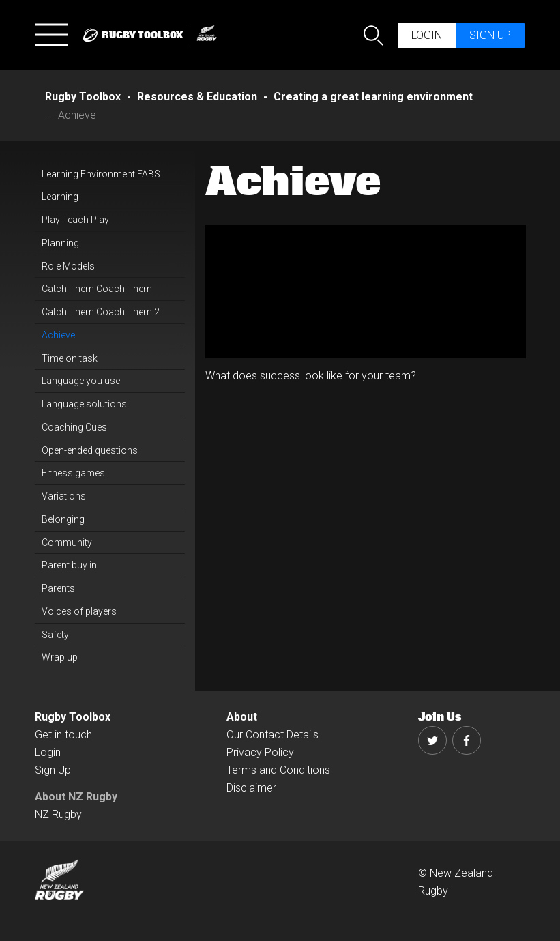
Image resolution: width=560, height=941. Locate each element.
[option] (366, 291)
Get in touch (63, 735)
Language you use (81, 381)
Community (67, 542)
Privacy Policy (260, 752)
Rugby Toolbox (73, 717)
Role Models (68, 266)
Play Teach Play (75, 220)
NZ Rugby (58, 814)
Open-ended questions (90, 450)
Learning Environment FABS (101, 174)
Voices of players (79, 611)
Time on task (70, 358)
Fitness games (73, 473)
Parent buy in (69, 565)
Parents (58, 588)
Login (427, 35)
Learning (60, 197)
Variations (64, 496)
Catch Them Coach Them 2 (101, 312)
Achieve (58, 335)
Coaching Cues (74, 427)
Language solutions (84, 404)
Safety (55, 635)
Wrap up (60, 657)
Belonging (63, 519)
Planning (60, 243)
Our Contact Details (272, 735)
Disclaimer (251, 788)
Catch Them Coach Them (97, 289)
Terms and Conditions (278, 770)
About (242, 717)
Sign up (490, 35)
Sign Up (53, 770)
